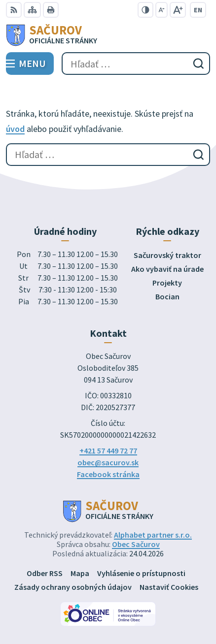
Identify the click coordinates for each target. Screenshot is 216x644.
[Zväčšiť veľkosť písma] (178, 10)
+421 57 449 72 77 (108, 451)
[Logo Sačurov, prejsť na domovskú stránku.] (108, 35)
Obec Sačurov (136, 544)
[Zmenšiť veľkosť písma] (162, 10)
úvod (15, 129)
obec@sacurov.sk (108, 462)
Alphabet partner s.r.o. (153, 535)
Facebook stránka (108, 474)
